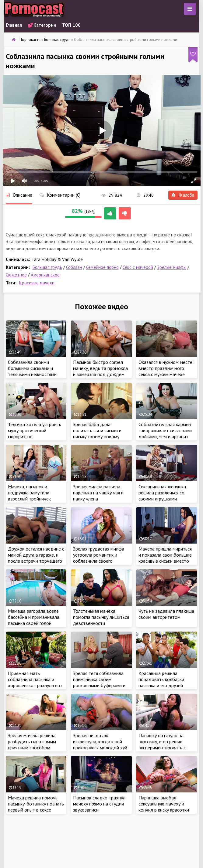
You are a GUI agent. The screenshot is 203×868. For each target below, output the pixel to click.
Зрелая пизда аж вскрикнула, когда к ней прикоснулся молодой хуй (100, 741)
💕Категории (42, 25)
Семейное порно (102, 267)
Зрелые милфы (172, 267)
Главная (14, 25)
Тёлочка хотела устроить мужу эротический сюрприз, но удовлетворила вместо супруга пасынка (35, 436)
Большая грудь (47, 267)
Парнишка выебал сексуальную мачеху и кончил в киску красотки (164, 804)
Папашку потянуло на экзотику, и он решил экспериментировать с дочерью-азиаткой (162, 744)
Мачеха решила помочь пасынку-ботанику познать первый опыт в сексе (36, 804)
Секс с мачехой (138, 267)
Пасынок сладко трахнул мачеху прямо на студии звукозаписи (99, 804)
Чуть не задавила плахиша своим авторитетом (166, 614)
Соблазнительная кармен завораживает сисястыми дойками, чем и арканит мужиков (165, 433)
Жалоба (183, 195)
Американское (45, 275)
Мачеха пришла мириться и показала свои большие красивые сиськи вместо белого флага (165, 558)
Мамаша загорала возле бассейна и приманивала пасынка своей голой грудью (34, 620)
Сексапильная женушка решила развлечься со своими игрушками (162, 493)
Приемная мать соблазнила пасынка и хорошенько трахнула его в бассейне (35, 682)
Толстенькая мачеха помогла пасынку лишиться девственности (101, 617)
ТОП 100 (71, 25)
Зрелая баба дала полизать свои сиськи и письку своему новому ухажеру (97, 433)
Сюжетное (16, 275)
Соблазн (74, 267)
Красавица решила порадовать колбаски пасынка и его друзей (161, 679)
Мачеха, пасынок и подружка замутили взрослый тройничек (29, 493)
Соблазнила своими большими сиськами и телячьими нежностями (32, 368)
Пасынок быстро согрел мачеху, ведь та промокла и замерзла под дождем (100, 368)
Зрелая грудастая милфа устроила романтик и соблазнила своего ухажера (99, 558)
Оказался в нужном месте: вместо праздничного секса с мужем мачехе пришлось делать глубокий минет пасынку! (166, 374)
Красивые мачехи (37, 283)
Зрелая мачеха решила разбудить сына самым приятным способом (32, 741)
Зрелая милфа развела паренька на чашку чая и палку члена (98, 493)
